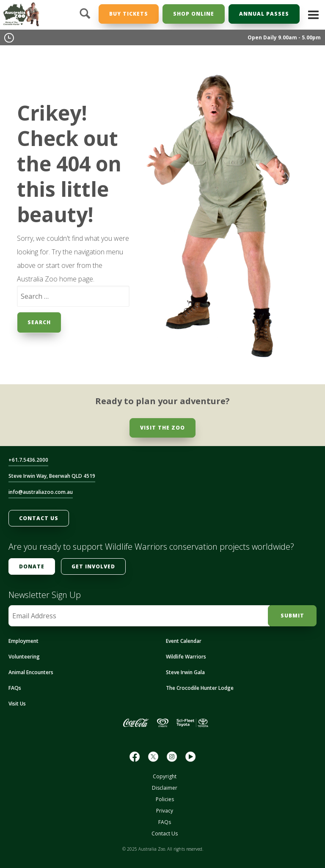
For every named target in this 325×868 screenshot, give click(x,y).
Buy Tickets (129, 14)
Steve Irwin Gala (185, 672)
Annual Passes (264, 14)
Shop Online (194, 14)
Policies (165, 799)
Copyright (165, 776)
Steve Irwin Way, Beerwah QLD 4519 (52, 476)
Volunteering (24, 657)
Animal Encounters (31, 672)
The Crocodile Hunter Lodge (200, 688)
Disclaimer (165, 788)
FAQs (15, 688)
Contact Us (39, 518)
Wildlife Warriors (186, 657)
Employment (23, 641)
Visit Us (17, 704)
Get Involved (93, 566)
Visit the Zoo (162, 428)
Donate (32, 566)
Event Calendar (184, 641)
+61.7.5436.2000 (28, 460)
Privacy (165, 811)
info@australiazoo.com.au (41, 492)
